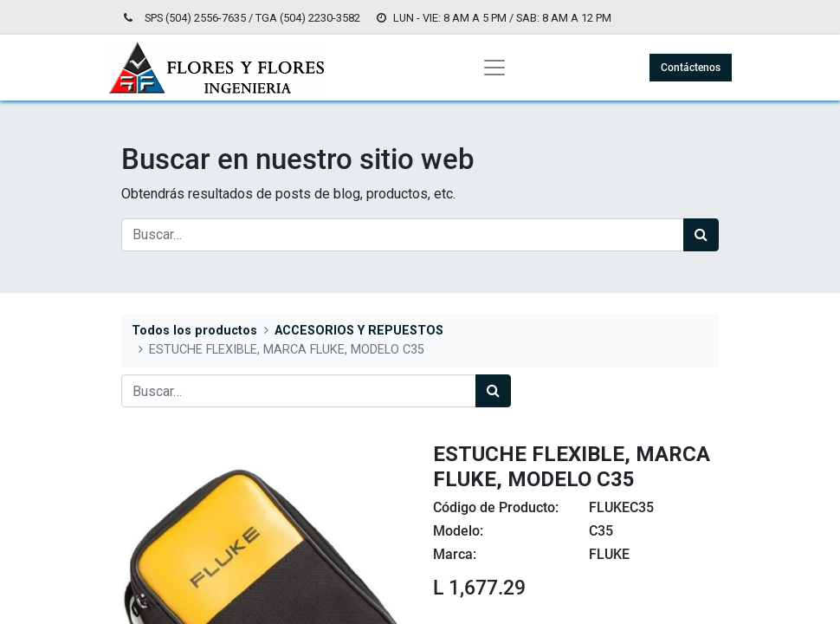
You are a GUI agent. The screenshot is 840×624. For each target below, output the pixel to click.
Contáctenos (691, 68)
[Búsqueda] (701, 235)
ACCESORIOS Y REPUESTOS (359, 331)
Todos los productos (194, 331)
